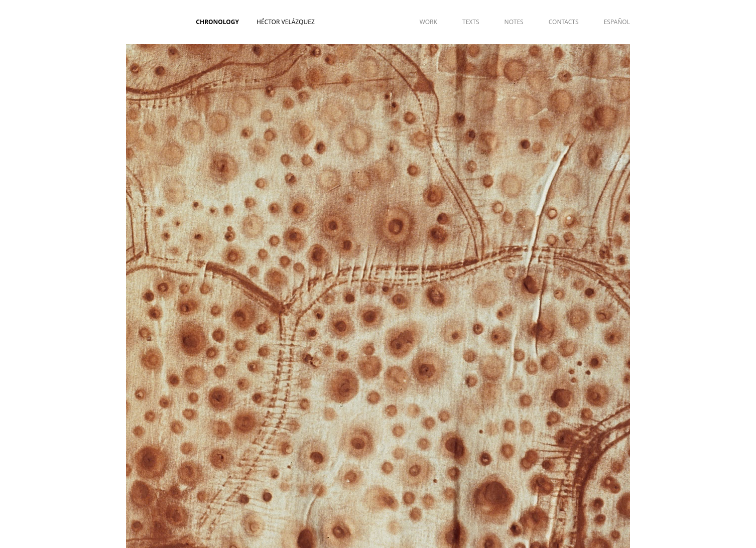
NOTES (514, 22)
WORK (428, 22)
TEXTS (471, 22)
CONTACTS (564, 22)
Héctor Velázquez (286, 22)
